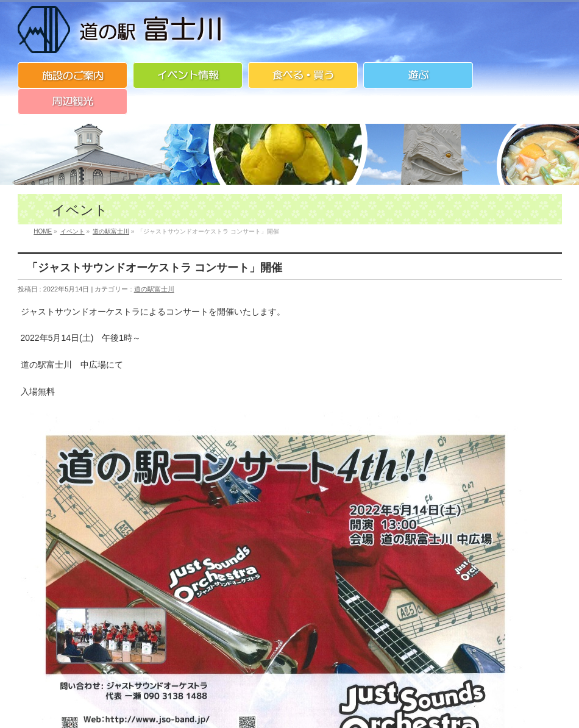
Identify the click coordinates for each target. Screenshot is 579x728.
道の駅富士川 (154, 289)
